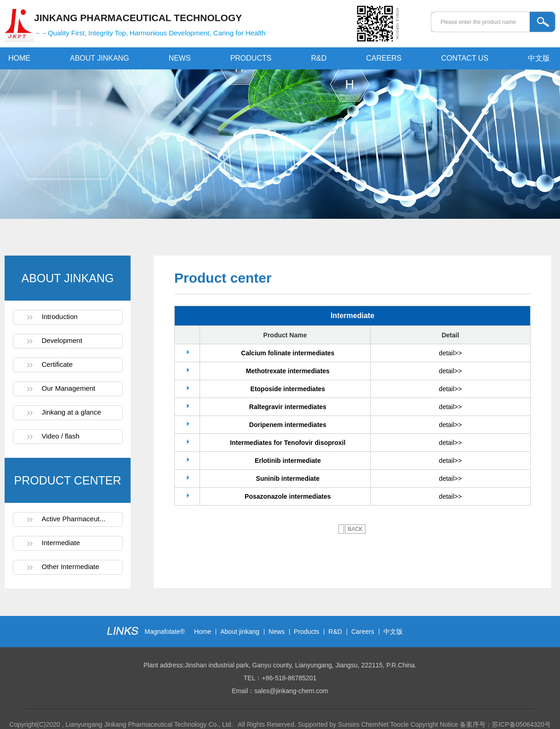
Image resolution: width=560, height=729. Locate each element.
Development (62, 340)
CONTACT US (465, 58)
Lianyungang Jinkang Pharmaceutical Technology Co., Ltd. (150, 724)
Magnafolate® (165, 632)
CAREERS (384, 58)
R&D (319, 58)
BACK (355, 529)
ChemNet (375, 724)
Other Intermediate (71, 567)
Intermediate (61, 543)
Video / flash (61, 436)
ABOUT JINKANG (100, 58)
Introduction (60, 316)
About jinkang (240, 632)
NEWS (180, 58)
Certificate (57, 364)
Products (306, 632)
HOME (19, 58)
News (277, 632)
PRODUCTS (251, 58)
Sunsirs (349, 724)
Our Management (69, 388)
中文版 (539, 58)
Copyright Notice (434, 724)
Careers (363, 632)
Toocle (399, 724)
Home (203, 632)
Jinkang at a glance (71, 412)
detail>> (451, 353)
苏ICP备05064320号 (521, 724)
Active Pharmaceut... (74, 519)
